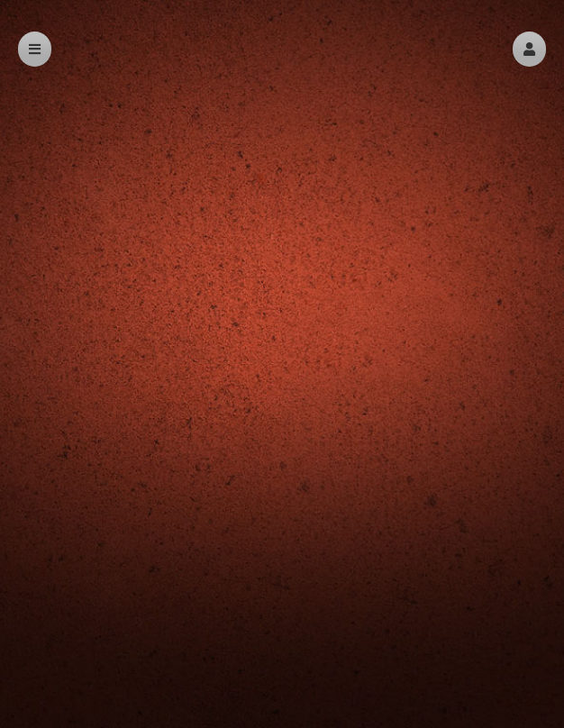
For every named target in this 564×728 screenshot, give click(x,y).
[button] (529, 49)
